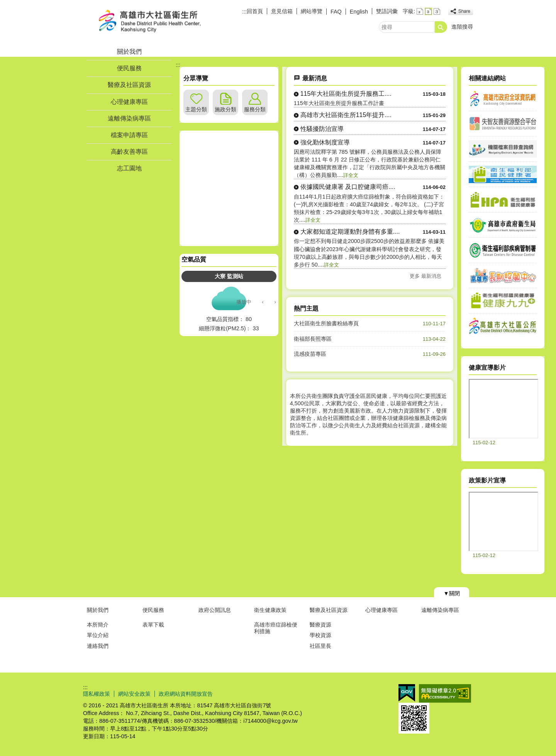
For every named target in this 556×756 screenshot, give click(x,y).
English (359, 12)
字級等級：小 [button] (420, 11)
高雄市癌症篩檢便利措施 (276, 628)
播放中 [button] (244, 302)
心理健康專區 (129, 102)
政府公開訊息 (215, 610)
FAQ (336, 12)
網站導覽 (312, 11)
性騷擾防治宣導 (322, 129)
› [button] (275, 302)
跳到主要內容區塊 (4, 4)
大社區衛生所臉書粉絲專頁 (326, 323)
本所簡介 (98, 625)
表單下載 (153, 625)
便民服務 (129, 68)
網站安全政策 (134, 694)
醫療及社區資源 (129, 85)
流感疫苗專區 (310, 354)
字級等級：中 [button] (428, 11)
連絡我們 (98, 646)
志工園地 (129, 168)
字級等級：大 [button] (437, 11)
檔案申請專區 (129, 135)
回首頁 (255, 11)
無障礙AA (445, 693)
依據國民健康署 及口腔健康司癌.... (348, 187)
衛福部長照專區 (313, 339)
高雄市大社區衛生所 (148, 21)
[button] (441, 27)
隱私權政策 (97, 694)
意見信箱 (282, 11)
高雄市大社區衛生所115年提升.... (346, 115)
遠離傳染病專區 (129, 118)
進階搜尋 (462, 27)
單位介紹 (98, 635)
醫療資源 (320, 625)
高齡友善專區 (129, 152)
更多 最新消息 (425, 276)
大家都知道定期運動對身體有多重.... (350, 232)
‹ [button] (263, 302)
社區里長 (320, 646)
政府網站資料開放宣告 (186, 694)
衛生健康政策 (270, 610)
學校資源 (320, 635)
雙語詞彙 (387, 11)
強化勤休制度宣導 (325, 142)
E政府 (407, 693)
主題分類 (196, 109)
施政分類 (225, 109)
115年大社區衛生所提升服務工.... (346, 94)
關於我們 (129, 52)
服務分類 (255, 109)
